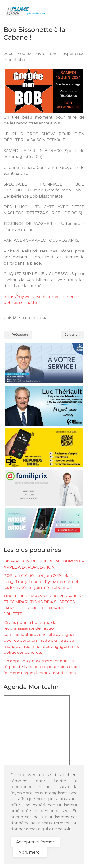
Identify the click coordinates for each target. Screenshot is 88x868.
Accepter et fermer (35, 842)
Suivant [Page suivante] (73, 335)
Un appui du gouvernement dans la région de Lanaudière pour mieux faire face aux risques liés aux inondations (42, 667)
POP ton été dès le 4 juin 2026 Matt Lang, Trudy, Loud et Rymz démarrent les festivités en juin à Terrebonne (41, 581)
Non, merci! (30, 852)
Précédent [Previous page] (18, 335)
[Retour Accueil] (27, 11)
